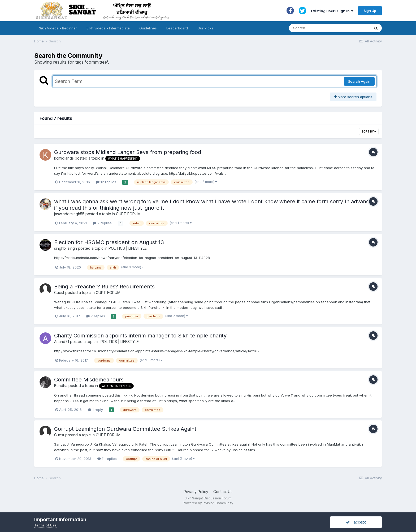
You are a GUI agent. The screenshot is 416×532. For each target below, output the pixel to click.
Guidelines (148, 28)
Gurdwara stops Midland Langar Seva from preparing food (128, 152)
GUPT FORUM (128, 214)
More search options (353, 97)
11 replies (107, 459)
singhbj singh (66, 248)
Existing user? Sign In (332, 11)
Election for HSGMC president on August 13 (109, 242)
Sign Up (370, 11)
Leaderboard (177, 28)
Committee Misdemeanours (89, 380)
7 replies (96, 316)
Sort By (369, 131)
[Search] (324, 28)
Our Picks (205, 28)
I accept (356, 522)
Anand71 (62, 342)
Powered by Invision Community (208, 503)
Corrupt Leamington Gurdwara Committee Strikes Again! (125, 429)
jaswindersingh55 (69, 214)
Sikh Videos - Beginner (58, 28)
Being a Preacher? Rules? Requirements (104, 287)
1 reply (95, 410)
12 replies (106, 182)
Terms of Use (45, 525)
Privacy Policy (196, 492)
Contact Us (223, 492)
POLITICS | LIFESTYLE (128, 248)
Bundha (61, 386)
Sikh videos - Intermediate (108, 28)
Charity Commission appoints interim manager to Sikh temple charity (140, 336)
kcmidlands (64, 158)
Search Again (359, 81)
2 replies (102, 223)
